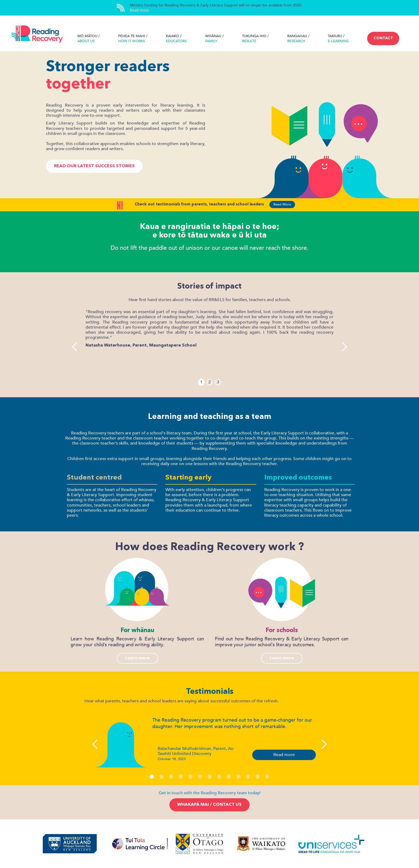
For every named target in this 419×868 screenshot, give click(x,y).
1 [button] (201, 382)
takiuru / (338, 39)
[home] (37, 35)
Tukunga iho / (255, 39)
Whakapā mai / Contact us (209, 805)
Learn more (137, 658)
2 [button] (210, 382)
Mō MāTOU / (89, 39)
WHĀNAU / (214, 39)
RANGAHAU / (298, 39)
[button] (75, 347)
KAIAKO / (176, 39)
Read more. (140, 10)
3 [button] (218, 382)
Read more (284, 755)
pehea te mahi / (133, 39)
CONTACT (383, 38)
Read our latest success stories (94, 166)
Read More (282, 204)
